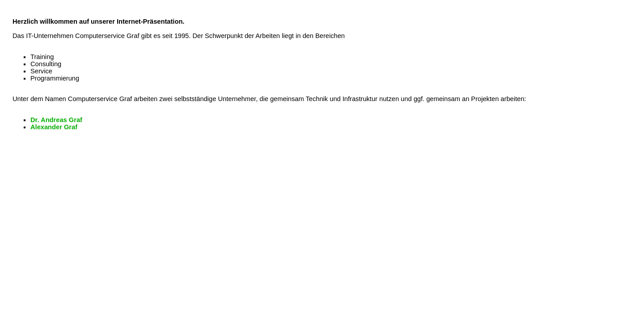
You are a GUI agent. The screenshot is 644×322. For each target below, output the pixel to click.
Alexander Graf (54, 127)
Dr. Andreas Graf (56, 120)
